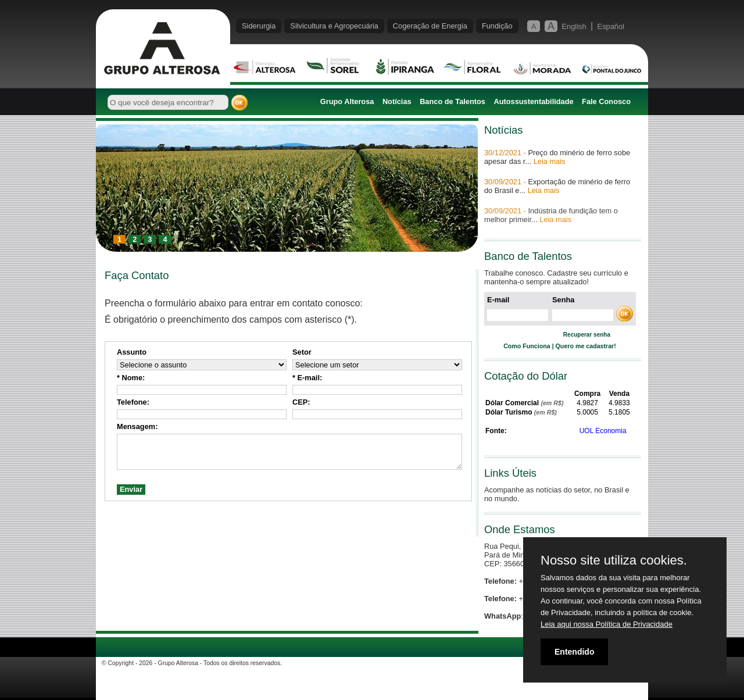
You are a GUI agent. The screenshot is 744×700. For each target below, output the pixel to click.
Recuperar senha (587, 335)
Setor (302, 352)
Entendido (574, 652)
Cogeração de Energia (430, 26)
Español (611, 26)
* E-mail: (307, 378)
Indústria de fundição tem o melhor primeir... (551, 215)
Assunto (132, 352)
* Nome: (131, 378)
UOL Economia (603, 431)
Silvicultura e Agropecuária (334, 26)
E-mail (498, 300)
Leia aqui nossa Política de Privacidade (607, 624)
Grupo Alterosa (347, 101)
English (574, 26)
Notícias (397, 101)
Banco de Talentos (453, 101)
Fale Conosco (606, 101)
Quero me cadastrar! (586, 346)
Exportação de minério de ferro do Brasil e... (557, 186)
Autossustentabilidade (533, 101)
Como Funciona (527, 346)
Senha (563, 300)
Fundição (497, 26)
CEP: (301, 402)
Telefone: (133, 402)
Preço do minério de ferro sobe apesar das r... (557, 157)
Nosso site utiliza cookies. (614, 560)
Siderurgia (259, 26)
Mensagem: (137, 426)
